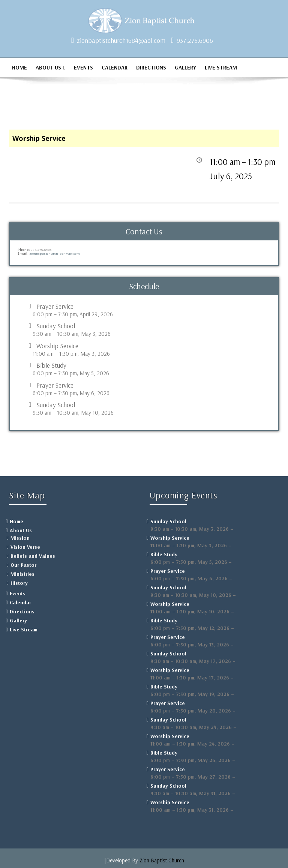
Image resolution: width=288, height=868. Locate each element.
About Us (50, 67)
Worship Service (57, 346)
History (19, 583)
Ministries (22, 574)
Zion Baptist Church (162, 860)
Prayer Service (55, 306)
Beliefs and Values (33, 556)
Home (19, 67)
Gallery (185, 67)
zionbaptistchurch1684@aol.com (121, 40)
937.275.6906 (195, 40)
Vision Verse (25, 547)
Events (83, 67)
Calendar (115, 67)
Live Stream (221, 67)
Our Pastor (23, 565)
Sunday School (56, 326)
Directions (151, 67)
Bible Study (51, 365)
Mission (20, 538)
